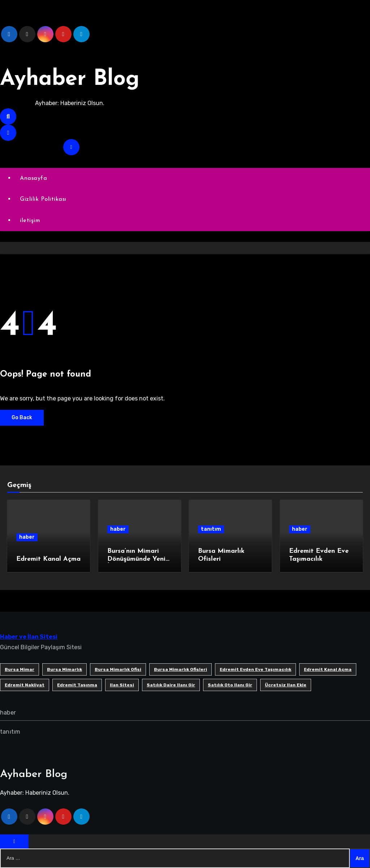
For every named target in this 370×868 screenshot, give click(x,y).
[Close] (14, 841)
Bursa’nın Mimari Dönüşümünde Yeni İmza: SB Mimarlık (136, 559)
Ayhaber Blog (70, 79)
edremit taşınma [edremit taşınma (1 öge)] (77, 685)
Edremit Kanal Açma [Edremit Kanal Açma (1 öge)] (328, 669)
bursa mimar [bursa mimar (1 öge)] (20, 669)
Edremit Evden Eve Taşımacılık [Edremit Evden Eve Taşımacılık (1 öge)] (255, 669)
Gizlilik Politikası (43, 199)
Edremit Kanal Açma (48, 559)
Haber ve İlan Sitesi (29, 637)
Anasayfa (33, 178)
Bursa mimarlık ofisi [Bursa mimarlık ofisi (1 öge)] (118, 669)
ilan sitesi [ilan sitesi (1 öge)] (122, 685)
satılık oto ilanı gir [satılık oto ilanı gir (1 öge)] (230, 685)
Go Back (22, 418)
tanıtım (211, 529)
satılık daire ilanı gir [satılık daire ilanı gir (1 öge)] (171, 685)
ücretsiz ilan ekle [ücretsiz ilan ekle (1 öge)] (286, 685)
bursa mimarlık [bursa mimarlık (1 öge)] (64, 669)
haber (27, 537)
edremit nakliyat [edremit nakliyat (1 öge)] (25, 685)
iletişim (30, 221)
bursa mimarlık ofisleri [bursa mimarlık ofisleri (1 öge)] (180, 669)
